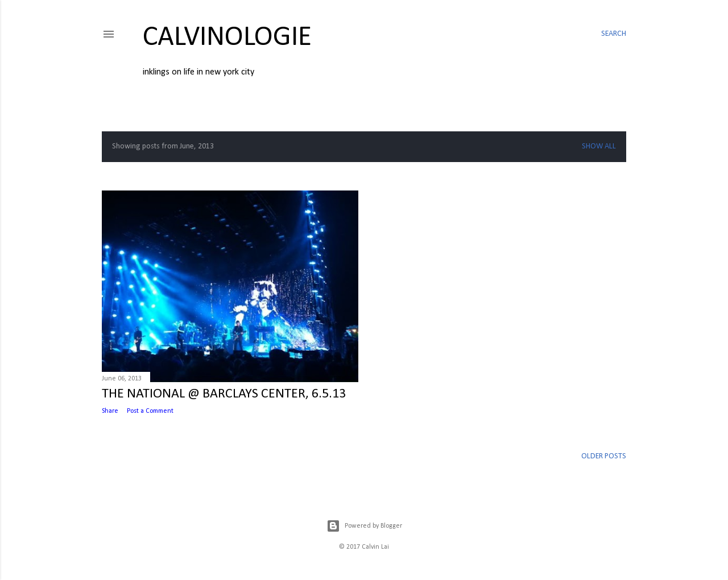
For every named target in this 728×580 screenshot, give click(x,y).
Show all (599, 146)
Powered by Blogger (364, 526)
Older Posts (604, 456)
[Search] (614, 34)
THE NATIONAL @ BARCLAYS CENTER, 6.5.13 (224, 394)
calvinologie (227, 38)
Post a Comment (150, 411)
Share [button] (110, 411)
